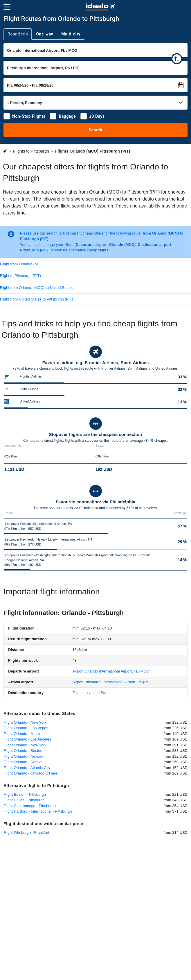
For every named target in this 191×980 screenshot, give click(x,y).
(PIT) (112, 682)
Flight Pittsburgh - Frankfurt (26, 833)
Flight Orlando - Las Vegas (26, 728)
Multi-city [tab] (71, 34)
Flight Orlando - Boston (23, 751)
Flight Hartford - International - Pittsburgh (38, 811)
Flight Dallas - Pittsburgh (24, 800)
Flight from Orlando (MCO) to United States (36, 288)
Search (96, 130)
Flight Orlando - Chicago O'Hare (30, 773)
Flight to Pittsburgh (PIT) (20, 276)
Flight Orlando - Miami (22, 734)
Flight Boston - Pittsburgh (25, 794)
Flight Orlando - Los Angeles (27, 739)
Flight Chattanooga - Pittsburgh (30, 806)
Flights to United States (92, 693)
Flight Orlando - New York (25, 722)
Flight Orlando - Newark (23, 756)
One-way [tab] (45, 34)
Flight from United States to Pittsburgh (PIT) (37, 299)
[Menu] (7, 7)
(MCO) (111, 671)
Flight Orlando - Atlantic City (27, 768)
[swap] (177, 59)
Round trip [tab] (18, 34)
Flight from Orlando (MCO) (22, 264)
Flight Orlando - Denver (23, 762)
